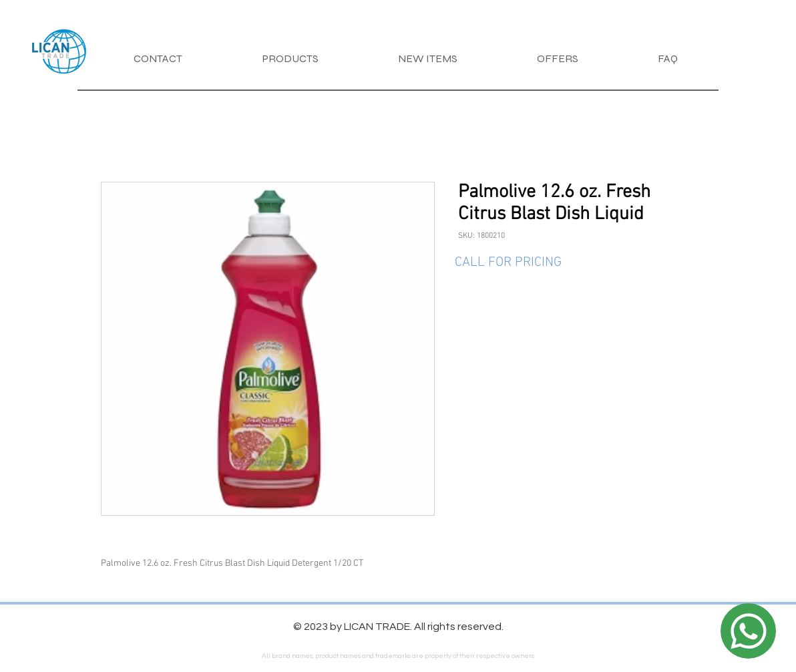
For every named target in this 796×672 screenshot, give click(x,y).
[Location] (748, 631)
